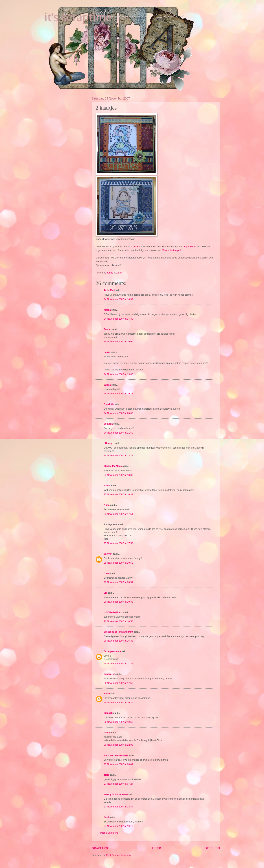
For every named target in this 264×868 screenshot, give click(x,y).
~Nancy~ (109, 443)
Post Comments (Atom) (118, 855)
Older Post (212, 848)
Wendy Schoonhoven (116, 794)
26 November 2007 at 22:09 (118, 745)
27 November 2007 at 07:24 (118, 784)
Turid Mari (109, 290)
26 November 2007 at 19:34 (118, 703)
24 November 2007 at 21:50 (118, 433)
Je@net (108, 554)
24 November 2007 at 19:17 (118, 394)
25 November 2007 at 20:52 (118, 563)
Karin (107, 694)
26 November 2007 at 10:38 (118, 602)
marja (107, 352)
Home (157, 848)
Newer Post (100, 848)
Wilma (107, 385)
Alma (107, 505)
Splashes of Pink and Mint (118, 632)
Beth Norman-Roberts (116, 755)
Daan (107, 573)
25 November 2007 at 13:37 (118, 475)
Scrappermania (112, 651)
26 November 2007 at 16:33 (118, 641)
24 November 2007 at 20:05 (118, 413)
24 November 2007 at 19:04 (118, 341)
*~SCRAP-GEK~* (113, 612)
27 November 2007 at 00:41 (118, 764)
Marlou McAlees (113, 466)
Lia (106, 593)
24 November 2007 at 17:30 (118, 319)
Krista (107, 485)
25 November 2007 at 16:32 (118, 494)
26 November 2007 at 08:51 (118, 582)
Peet (106, 817)
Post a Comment (109, 833)
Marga (107, 310)
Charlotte (109, 404)
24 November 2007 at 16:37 (118, 299)
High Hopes (191, 246)
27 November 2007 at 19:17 (118, 826)
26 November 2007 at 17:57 (118, 683)
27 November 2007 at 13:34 (118, 807)
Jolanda (108, 424)
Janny (107, 733)
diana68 (108, 713)
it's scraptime (78, 17)
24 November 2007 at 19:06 (118, 374)
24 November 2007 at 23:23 (118, 455)
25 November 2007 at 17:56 (118, 543)
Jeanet (108, 329)
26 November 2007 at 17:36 (118, 664)
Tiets (107, 775)
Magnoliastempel (171, 250)
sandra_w (109, 674)
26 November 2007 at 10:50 (118, 621)
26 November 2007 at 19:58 (118, 722)
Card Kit (136, 246)
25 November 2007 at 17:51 (118, 514)
